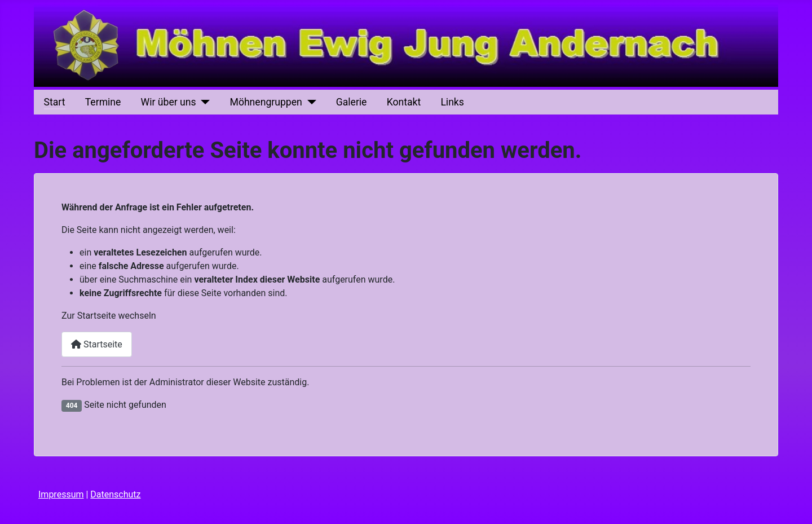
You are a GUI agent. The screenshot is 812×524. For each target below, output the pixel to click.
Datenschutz (115, 494)
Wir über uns (169, 102)
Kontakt (404, 102)
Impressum (61, 494)
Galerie (352, 102)
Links (452, 102)
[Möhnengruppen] (309, 102)
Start (55, 102)
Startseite (97, 344)
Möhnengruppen (266, 102)
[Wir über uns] (203, 102)
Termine (103, 102)
